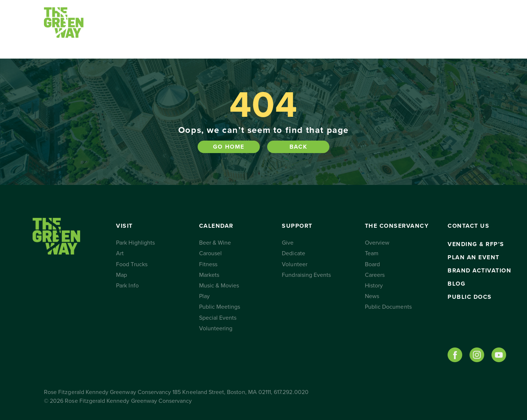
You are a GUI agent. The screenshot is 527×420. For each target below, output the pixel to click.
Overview (377, 243)
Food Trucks (132, 264)
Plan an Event (474, 257)
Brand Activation (479, 271)
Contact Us (396, 29)
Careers (375, 275)
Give (288, 243)
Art (120, 253)
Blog (457, 284)
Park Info (127, 286)
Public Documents (388, 307)
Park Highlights (135, 243)
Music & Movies (219, 286)
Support (251, 29)
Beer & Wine (215, 243)
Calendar (181, 29)
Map (122, 275)
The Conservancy (332, 29)
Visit (120, 29)
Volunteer (294, 264)
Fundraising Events (306, 275)
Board (372, 264)
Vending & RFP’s (476, 244)
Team (372, 253)
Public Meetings (220, 307)
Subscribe (447, 29)
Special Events (218, 318)
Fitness (208, 264)
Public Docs (470, 297)
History (374, 286)
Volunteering (216, 328)
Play (204, 296)
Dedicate (293, 253)
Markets (209, 275)
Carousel (210, 253)
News (372, 296)
